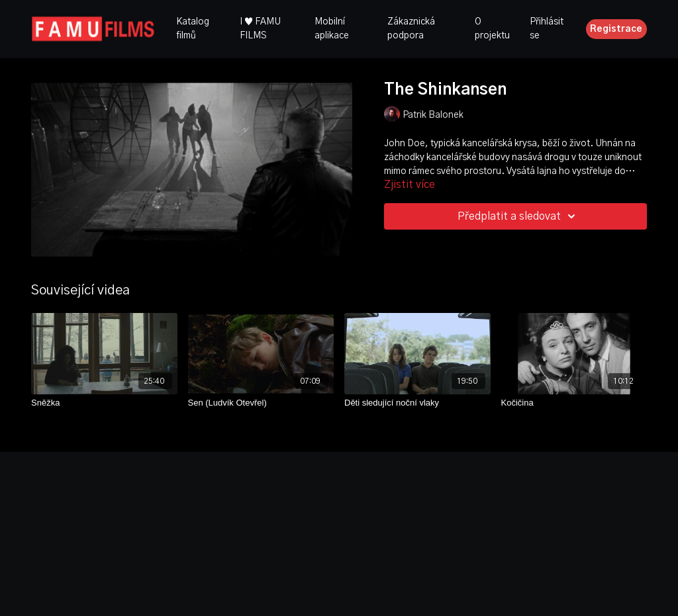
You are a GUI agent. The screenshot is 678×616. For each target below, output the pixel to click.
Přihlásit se (547, 29)
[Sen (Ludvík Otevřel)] (261, 403)
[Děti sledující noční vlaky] (417, 403)
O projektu (492, 29)
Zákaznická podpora (411, 29)
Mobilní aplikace (332, 29)
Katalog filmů (193, 29)
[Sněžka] (104, 403)
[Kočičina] (574, 403)
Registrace (616, 29)
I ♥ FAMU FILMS (260, 29)
